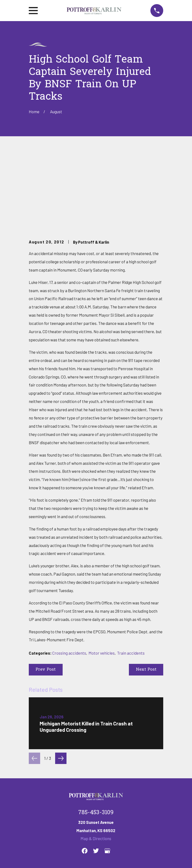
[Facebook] (85, 777)
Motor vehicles (102, 579)
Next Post (146, 596)
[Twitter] (96, 777)
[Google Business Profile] (107, 777)
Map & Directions (96, 764)
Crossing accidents (69, 579)
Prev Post (46, 596)
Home (34, 806)
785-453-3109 (96, 739)
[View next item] (61, 684)
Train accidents (131, 579)
